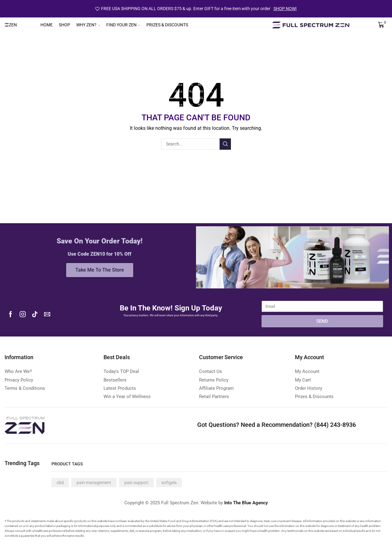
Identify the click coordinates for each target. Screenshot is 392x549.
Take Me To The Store (100, 270)
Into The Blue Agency (246, 503)
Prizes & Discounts (167, 25)
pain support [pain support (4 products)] (136, 483)
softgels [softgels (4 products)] (169, 483)
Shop (64, 25)
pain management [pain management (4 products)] (94, 483)
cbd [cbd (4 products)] (60, 483)
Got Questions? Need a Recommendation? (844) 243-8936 (277, 425)
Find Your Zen (123, 25)
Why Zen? (88, 25)
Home (47, 25)
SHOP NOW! (285, 9)
